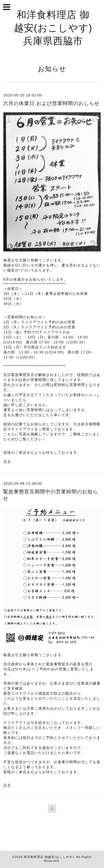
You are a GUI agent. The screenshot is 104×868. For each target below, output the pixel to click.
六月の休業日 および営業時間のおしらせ (51, 103)
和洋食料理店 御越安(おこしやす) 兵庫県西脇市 (58, 28)
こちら (9, 434)
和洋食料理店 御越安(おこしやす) (49, 857)
